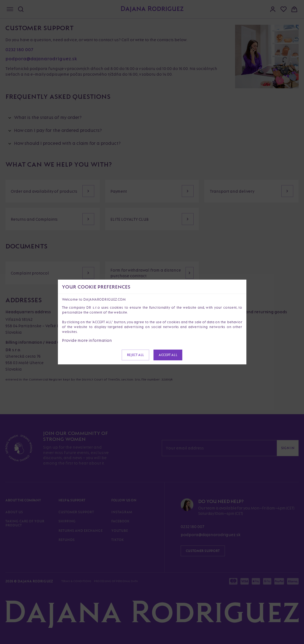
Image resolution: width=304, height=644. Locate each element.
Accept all (168, 355)
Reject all (135, 355)
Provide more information (87, 340)
